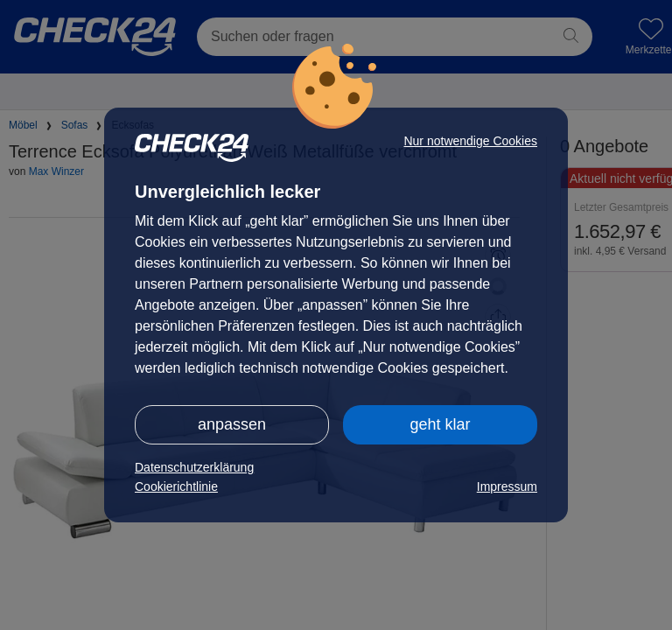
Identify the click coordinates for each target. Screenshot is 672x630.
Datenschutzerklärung (194, 467)
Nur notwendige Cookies (470, 141)
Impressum (507, 486)
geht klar (440, 424)
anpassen (232, 424)
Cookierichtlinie (176, 486)
